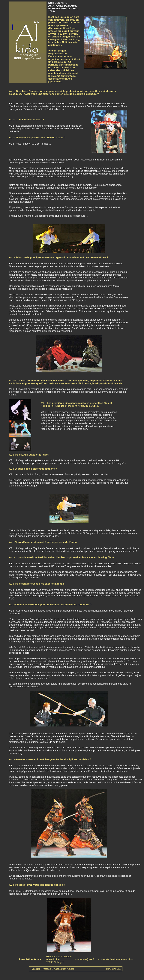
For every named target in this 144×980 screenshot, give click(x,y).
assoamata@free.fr (85, 959)
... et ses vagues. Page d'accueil (28, 55)
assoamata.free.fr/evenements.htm (116, 959)
